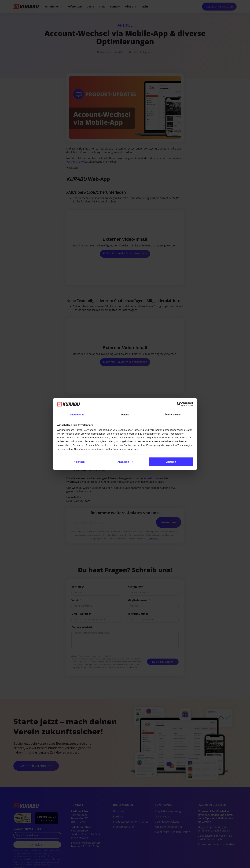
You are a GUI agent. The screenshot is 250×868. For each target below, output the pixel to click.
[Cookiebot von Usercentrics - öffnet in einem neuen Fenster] (179, 404)
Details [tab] (125, 414)
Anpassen (125, 462)
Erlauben (171, 462)
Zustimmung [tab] (77, 414)
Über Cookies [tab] (173, 414)
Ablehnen (79, 462)
